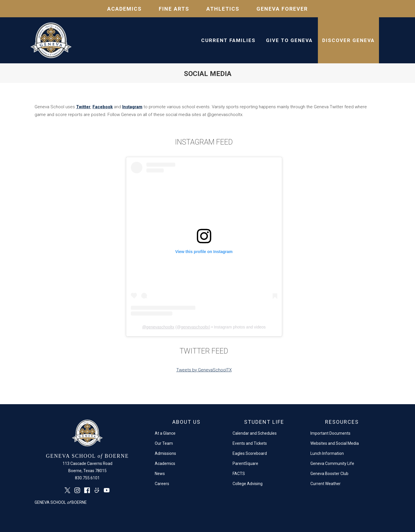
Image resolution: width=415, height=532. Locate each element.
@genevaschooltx (158, 327)
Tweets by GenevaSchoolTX (204, 370)
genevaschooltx (195, 327)
